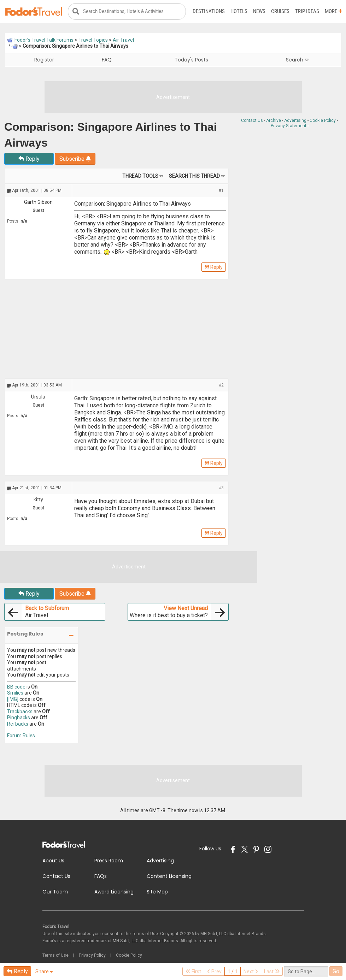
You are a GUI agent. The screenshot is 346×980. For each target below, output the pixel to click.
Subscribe (75, 159)
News (259, 11)
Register (44, 60)
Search (297, 60)
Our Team (55, 892)
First (193, 972)
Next (251, 972)
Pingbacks (19, 718)
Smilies (15, 693)
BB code (16, 687)
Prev (214, 972)
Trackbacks (20, 712)
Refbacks (18, 724)
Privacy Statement (289, 126)
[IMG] (13, 699)
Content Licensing (169, 876)
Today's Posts (191, 60)
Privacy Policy (92, 955)
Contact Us (252, 120)
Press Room (109, 861)
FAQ (107, 60)
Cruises (280, 11)
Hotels (239, 11)
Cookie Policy (323, 120)
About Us (53, 861)
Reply (29, 159)
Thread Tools (140, 176)
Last (272, 972)
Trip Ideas (307, 11)
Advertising (295, 120)
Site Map (157, 892)
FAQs (101, 876)
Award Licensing (114, 892)
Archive (274, 120)
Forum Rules (21, 736)
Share (44, 972)
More (334, 11)
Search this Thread (194, 176)
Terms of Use (55, 955)
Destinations (209, 11)
